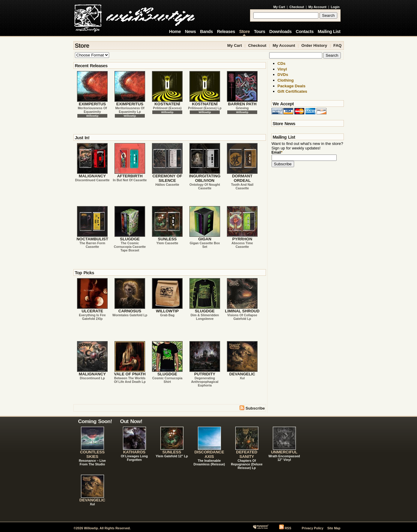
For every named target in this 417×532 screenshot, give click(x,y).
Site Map (334, 528)
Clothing (286, 80)
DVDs (283, 75)
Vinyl (282, 69)
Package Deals (292, 86)
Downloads (280, 32)
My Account (317, 7)
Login (335, 7)
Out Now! (131, 421)
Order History (314, 45)
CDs (282, 63)
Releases (226, 32)
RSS (288, 528)
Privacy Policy (312, 528)
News (191, 32)
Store (244, 32)
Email (277, 152)
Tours (260, 32)
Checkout (297, 7)
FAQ (337, 45)
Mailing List (329, 32)
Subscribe (252, 408)
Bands (206, 32)
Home (175, 32)
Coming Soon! (95, 421)
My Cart (279, 7)
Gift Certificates (292, 91)
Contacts (305, 32)
